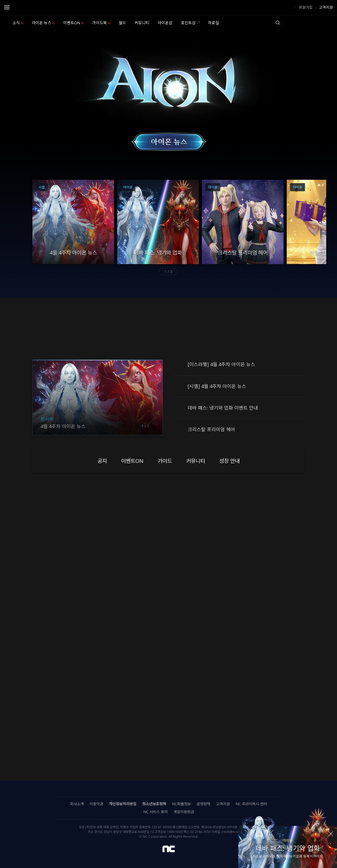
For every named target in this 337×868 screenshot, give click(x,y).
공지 (179, 365)
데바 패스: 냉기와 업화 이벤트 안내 (223, 408)
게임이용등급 (184, 812)
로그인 (287, 7)
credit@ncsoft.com (235, 832)
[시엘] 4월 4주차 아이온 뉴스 (217, 386)
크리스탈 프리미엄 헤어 (211, 429)
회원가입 (305, 7)
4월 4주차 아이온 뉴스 (63, 426)
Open (7, 8)
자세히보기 (169, 738)
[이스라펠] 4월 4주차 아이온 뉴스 (221, 364)
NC (169, 849)
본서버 (47, 419)
